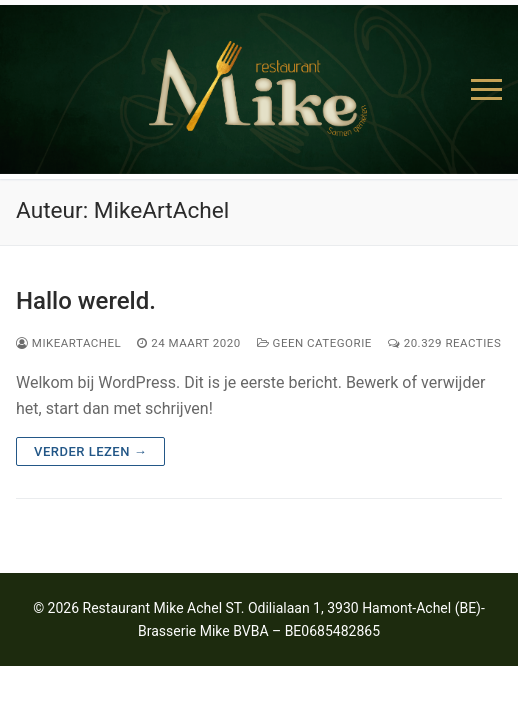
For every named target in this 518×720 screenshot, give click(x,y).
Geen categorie (314, 343)
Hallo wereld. (86, 301)
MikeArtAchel (68, 343)
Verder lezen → (90, 451)
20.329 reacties (444, 343)
